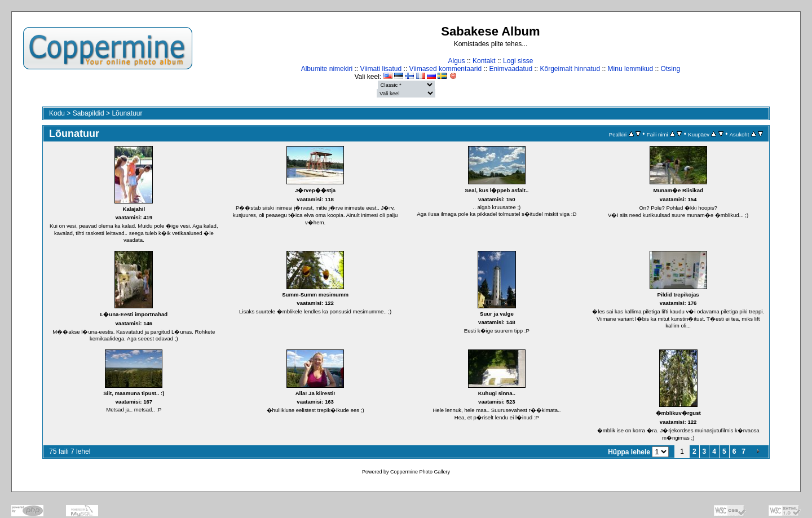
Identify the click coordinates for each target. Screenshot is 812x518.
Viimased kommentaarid (446, 69)
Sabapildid (89, 113)
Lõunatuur (127, 113)
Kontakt (484, 61)
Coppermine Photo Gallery (420, 472)
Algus (457, 61)
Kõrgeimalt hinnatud (570, 69)
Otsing (671, 69)
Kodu (57, 113)
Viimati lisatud (381, 69)
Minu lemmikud (631, 69)
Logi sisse (518, 61)
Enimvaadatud (511, 69)
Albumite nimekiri (327, 69)
